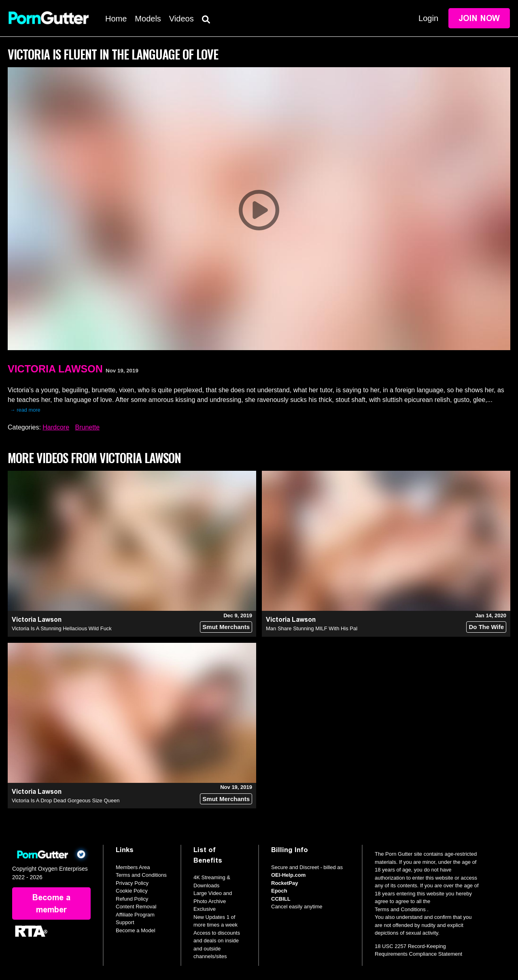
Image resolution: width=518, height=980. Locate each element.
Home (116, 19)
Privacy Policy (132, 883)
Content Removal (136, 907)
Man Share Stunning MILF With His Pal (312, 628)
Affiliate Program (135, 915)
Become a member (51, 903)
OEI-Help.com (288, 875)
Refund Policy (132, 899)
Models (148, 19)
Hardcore (56, 427)
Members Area (133, 867)
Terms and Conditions (141, 875)
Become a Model (136, 930)
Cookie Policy (132, 891)
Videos (182, 19)
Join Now (479, 18)
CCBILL (281, 899)
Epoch (279, 891)
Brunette (87, 427)
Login (428, 18)
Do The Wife (486, 627)
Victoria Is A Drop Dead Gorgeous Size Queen (66, 800)
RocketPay (284, 883)
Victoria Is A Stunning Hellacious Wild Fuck (62, 628)
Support (125, 922)
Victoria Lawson (55, 369)
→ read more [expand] (25, 410)
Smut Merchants (226, 627)
